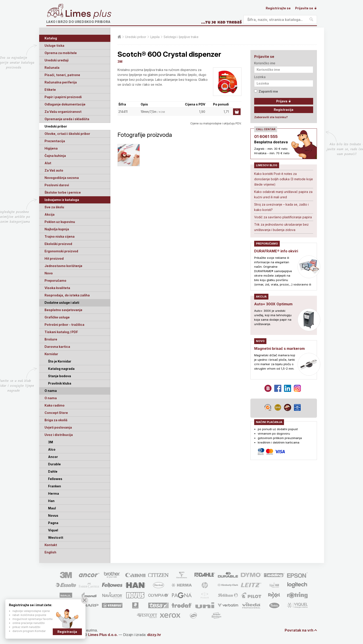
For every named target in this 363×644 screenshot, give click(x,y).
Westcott (56, 538)
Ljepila (155, 37)
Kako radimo (55, 405)
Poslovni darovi (57, 185)
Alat (48, 163)
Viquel (53, 530)
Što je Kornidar (60, 361)
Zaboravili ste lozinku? (271, 117)
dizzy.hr (154, 635)
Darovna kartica (57, 347)
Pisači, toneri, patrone (62, 75)
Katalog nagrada (61, 369)
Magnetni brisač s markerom (279, 348)
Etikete (50, 90)
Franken (55, 486)
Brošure (51, 339)
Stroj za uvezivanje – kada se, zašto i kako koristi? (281, 207)
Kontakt (51, 545)
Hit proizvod (54, 258)
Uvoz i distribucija (59, 435)
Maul (52, 508)
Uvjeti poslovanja (58, 427)
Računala (52, 68)
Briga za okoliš (56, 420)
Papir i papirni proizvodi (63, 97)
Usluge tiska (54, 46)
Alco (52, 449)
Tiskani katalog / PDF (61, 332)
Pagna (53, 523)
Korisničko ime (265, 63)
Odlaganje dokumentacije (65, 104)
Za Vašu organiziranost (63, 112)
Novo (49, 273)
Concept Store (56, 413)
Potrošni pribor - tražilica (64, 325)
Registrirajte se (278, 8)
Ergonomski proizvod (61, 251)
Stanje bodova (60, 376)
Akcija (50, 214)
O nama (51, 398)
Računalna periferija (61, 82)
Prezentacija (55, 141)
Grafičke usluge (57, 317)
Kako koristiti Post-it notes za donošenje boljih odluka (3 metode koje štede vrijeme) (284, 179)
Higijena (51, 148)
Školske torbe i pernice (63, 192)
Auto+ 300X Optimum (273, 304)
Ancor (53, 457)
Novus (53, 515)
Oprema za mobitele (61, 53)
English (50, 552)
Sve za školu (54, 207)
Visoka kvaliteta (57, 288)
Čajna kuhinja (55, 156)
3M (51, 442)
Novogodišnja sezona (62, 178)
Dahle (53, 471)
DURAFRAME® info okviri (276, 251)
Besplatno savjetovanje (63, 310)
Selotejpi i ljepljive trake (181, 37)
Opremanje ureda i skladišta (67, 119)
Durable (54, 464)
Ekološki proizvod (58, 244)
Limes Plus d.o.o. (103, 635)
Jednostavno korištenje (63, 266)
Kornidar (51, 354)
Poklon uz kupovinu (60, 222)
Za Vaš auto (54, 170)
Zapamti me (266, 91)
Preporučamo (55, 280)
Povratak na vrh (299, 630)
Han (51, 501)
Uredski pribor (56, 126)
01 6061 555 (266, 137)
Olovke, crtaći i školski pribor (67, 134)
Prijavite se (306, 8)
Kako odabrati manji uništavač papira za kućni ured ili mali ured (283, 194)
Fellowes (55, 479)
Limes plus (88, 14)
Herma (54, 493)
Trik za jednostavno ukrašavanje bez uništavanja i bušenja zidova (281, 227)
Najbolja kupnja (57, 229)
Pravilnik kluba (60, 383)
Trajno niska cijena (60, 236)
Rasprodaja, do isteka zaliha (67, 295)
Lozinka (260, 77)
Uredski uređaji (57, 60)
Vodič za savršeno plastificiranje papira (283, 217)
